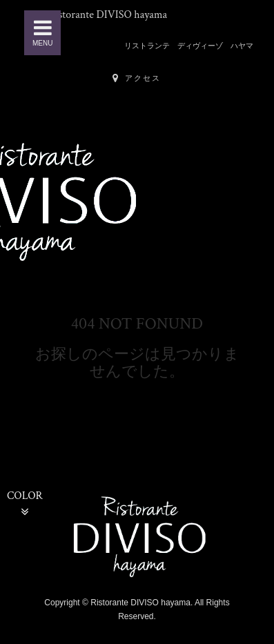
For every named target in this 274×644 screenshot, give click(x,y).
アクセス (137, 78)
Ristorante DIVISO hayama (108, 15)
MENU (42, 32)
